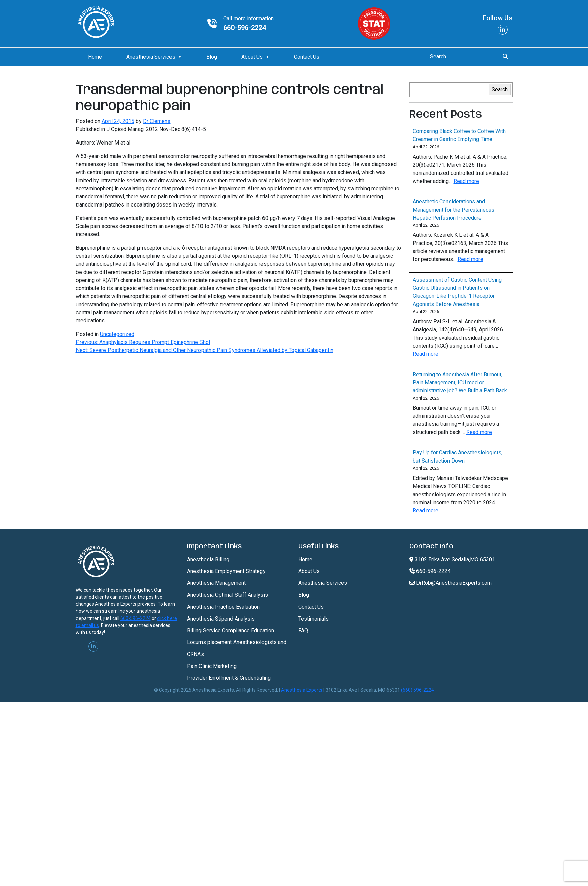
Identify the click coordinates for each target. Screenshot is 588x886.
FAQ (303, 630)
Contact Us (307, 57)
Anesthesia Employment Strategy (226, 571)
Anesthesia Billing (208, 559)
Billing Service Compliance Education (230, 630)
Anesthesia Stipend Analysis (221, 619)
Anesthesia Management (216, 583)
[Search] (461, 57)
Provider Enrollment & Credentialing (229, 678)
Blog (212, 57)
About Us (252, 57)
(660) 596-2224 (417, 690)
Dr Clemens (157, 121)
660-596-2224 (245, 28)
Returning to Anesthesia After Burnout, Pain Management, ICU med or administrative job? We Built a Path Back (460, 383)
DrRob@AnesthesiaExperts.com (451, 583)
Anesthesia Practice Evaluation (223, 607)
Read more (466, 181)
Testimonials (313, 619)
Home (95, 57)
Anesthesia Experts (302, 690)
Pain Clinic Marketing (212, 666)
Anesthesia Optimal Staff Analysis (227, 595)
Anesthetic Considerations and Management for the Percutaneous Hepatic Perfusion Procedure (454, 210)
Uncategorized (117, 334)
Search (500, 89)
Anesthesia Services (151, 57)
